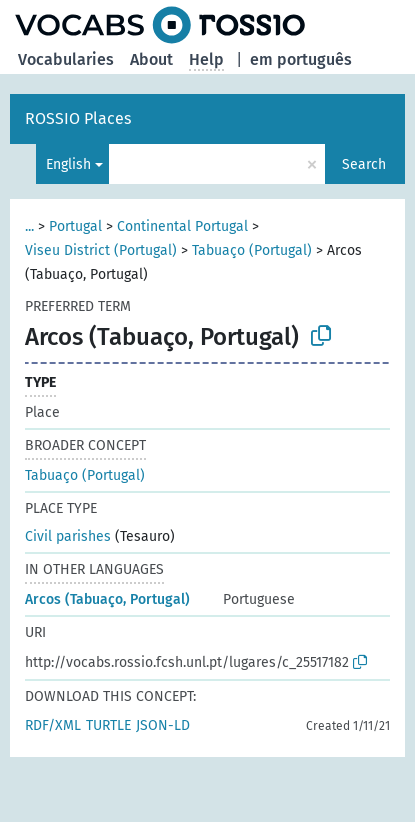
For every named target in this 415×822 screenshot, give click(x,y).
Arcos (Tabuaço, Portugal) (107, 599)
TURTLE (108, 725)
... (29, 226)
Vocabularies (66, 59)
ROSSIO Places (78, 118)
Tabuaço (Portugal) (252, 250)
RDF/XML (53, 725)
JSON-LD (163, 725)
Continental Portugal (182, 226)
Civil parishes (68, 536)
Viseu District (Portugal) (101, 250)
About (151, 59)
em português (301, 59)
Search (364, 164)
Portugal (75, 226)
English (68, 164)
